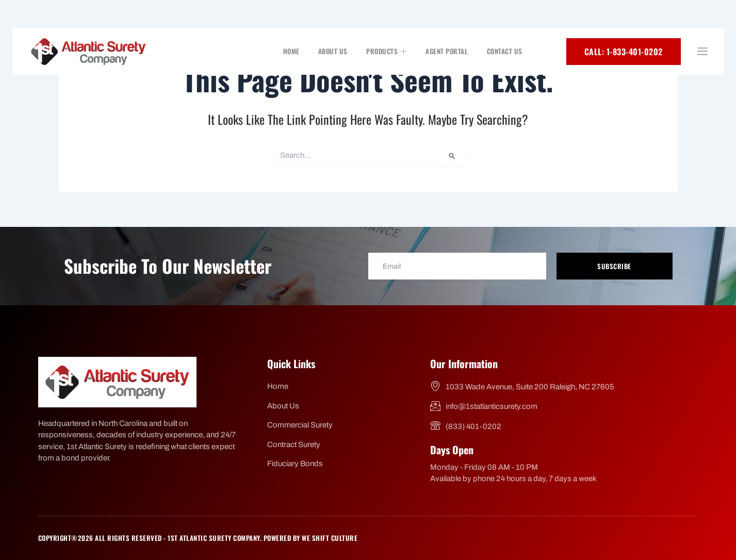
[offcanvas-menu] (702, 52)
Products (388, 51)
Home (292, 51)
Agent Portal (447, 51)
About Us (334, 51)
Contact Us (505, 51)
